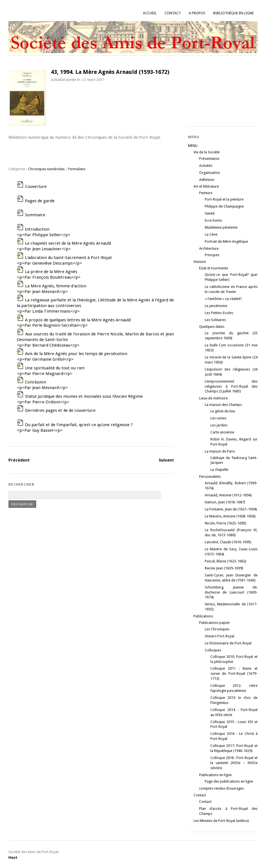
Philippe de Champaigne (224, 206)
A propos (197, 13)
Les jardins (219, 425)
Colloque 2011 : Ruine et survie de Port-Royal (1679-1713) (234, 673)
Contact (173, 13)
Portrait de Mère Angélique (226, 241)
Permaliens (77, 169)
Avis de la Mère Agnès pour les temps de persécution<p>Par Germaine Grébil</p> (72, 356)
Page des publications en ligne (229, 781)
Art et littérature (206, 186)
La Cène (211, 234)
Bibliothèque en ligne (233, 13)
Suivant (166, 460)
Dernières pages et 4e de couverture (60, 410)
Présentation (209, 159)
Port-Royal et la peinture (224, 199)
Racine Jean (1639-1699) (224, 568)
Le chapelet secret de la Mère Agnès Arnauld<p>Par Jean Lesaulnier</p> (64, 246)
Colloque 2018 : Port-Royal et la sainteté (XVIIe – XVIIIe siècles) (234, 763)
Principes (212, 255)
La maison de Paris (220, 451)
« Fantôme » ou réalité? (223, 299)
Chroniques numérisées (46, 169)
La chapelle (219, 470)
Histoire (200, 262)
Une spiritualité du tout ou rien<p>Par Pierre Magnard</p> (51, 371)
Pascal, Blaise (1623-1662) (226, 561)
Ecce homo (213, 220)
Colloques (213, 650)
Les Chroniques (217, 629)
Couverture (36, 187)
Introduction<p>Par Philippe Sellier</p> (44, 232)
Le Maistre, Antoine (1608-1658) (230, 516)
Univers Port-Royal (220, 636)
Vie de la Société (207, 152)
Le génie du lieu (223, 411)
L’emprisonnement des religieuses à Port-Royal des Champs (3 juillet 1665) (231, 386)
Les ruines (218, 418)
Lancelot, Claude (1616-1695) (228, 542)
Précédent (19, 460)
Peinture (206, 193)
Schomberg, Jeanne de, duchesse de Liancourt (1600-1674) (231, 592)
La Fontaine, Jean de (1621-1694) (231, 509)
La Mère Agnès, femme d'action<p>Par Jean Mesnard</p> (52, 289)
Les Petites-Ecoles (219, 313)
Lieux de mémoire (213, 398)
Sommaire (35, 215)
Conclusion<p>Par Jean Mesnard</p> (42, 385)
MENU (193, 146)
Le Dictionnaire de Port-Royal (228, 643)
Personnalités (210, 477)
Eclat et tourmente (214, 268)
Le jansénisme (216, 306)
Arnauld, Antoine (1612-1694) (228, 495)
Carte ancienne (222, 432)
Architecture (209, 248)
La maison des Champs (223, 405)
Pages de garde (40, 201)
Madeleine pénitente (221, 227)
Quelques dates (212, 327)
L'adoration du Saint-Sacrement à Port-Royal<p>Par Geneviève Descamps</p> (64, 260)
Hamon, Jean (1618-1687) (225, 502)
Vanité (210, 213)
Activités (206, 166)
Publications (203, 616)
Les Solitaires (215, 320)
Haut (13, 857)
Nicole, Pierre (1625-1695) (226, 523)
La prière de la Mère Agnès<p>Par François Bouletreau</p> (49, 274)
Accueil (150, 13)
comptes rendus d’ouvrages (221, 788)
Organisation (210, 173)
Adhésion (207, 180)
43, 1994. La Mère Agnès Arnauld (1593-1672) (110, 72)
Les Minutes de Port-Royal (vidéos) (221, 821)
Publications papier (215, 623)
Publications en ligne (215, 775)
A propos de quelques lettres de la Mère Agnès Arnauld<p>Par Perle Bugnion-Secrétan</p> (74, 323)
